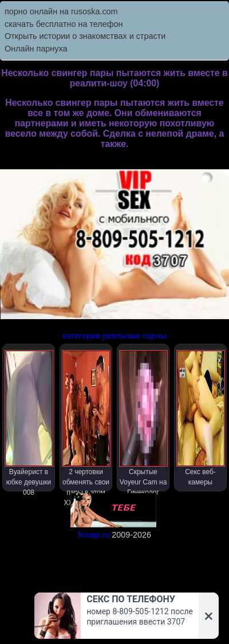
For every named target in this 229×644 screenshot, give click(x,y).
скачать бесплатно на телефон (64, 24)
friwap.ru (94, 535)
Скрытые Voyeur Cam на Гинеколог (143, 421)
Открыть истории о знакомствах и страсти (85, 36)
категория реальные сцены (114, 336)
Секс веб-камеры (201, 418)
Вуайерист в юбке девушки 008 (29, 421)
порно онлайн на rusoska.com (61, 11)
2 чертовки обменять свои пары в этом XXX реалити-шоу (86, 421)
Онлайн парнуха (36, 49)
